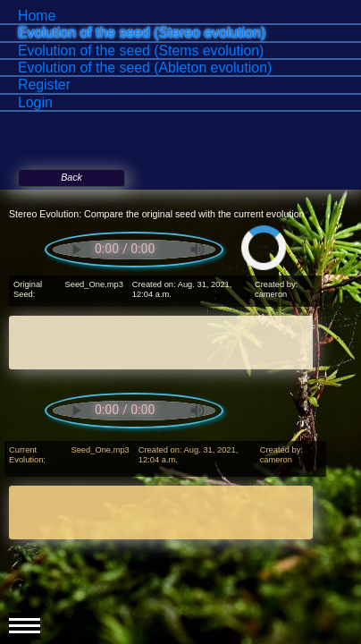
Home (37, 16)
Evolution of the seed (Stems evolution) (141, 51)
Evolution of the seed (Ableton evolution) (145, 68)
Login (35, 102)
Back (71, 177)
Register (44, 85)
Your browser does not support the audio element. (134, 250)
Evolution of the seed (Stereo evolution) (142, 33)
